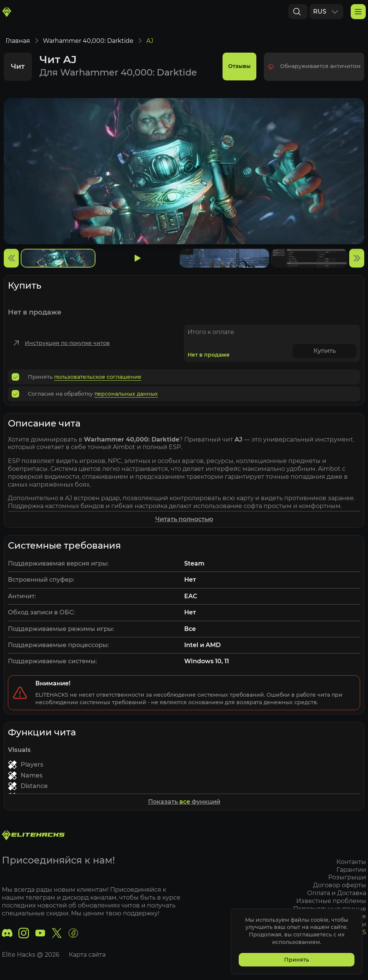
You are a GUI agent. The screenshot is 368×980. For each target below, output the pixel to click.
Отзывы (239, 71)
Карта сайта (87, 955)
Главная (18, 45)
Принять (297, 960)
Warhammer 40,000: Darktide (88, 45)
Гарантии (351, 870)
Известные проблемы (331, 901)
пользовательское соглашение (98, 381)
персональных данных (126, 398)
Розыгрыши (347, 878)
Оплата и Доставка (337, 893)
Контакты (351, 862)
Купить (325, 355)
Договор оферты (340, 885)
